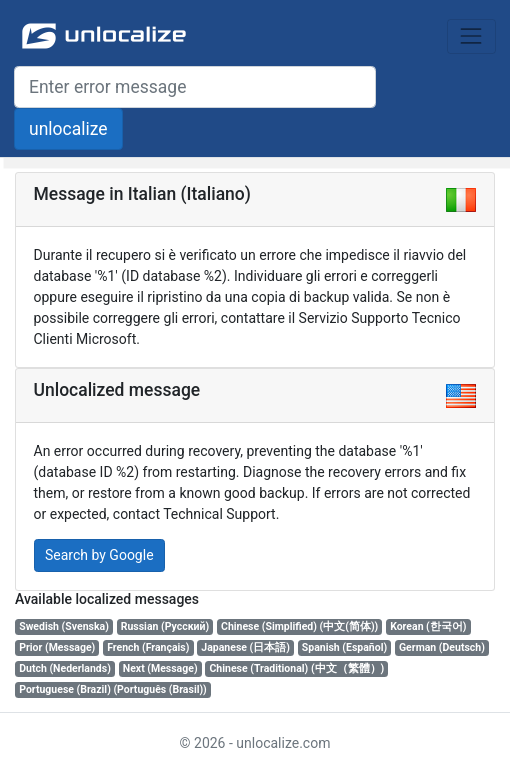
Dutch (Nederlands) (65, 668)
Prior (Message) (57, 647)
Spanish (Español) (344, 647)
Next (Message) (160, 668)
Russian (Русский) (165, 626)
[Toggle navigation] (471, 36)
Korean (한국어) (428, 626)
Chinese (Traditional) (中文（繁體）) (296, 668)
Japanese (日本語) (245, 647)
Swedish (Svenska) (64, 626)
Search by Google (99, 555)
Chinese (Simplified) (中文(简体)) (299, 626)
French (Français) (148, 647)
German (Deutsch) (442, 647)
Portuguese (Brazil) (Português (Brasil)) (113, 689)
